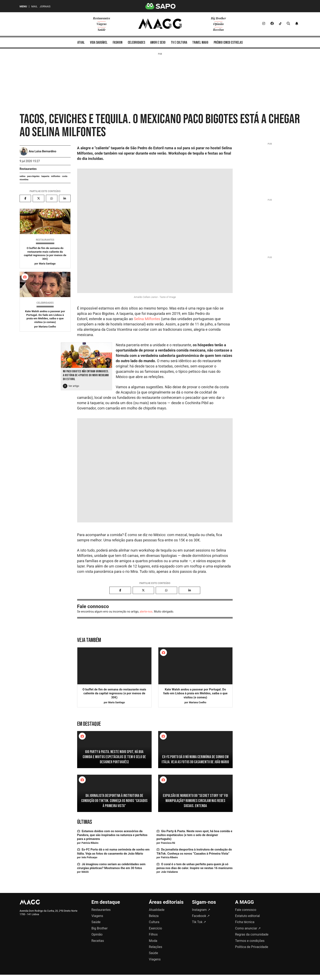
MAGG (85, 872)
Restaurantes (28, 169)
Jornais (45, 6)
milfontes (56, 176)
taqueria (45, 176)
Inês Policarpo (89, 857)
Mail (34, 6)
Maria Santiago (47, 264)
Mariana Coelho (47, 327)
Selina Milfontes (147, 319)
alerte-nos (146, 612)
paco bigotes (33, 176)
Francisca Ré (168, 843)
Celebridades (45, 303)
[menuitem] (81, 42)
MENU (23, 6)
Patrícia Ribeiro (90, 843)
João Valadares (169, 872)
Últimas (85, 822)
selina (22, 176)
